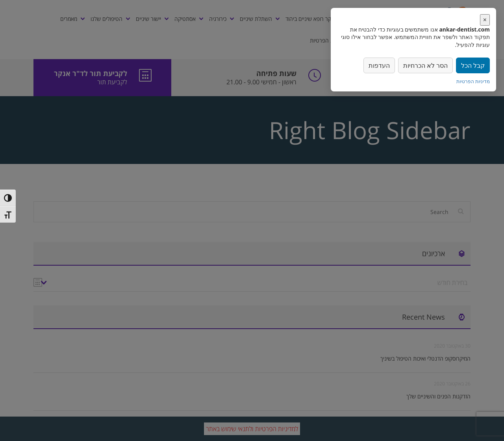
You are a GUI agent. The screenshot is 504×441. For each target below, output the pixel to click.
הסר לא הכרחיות (425, 65)
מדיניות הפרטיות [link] (473, 81)
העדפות (379, 65)
